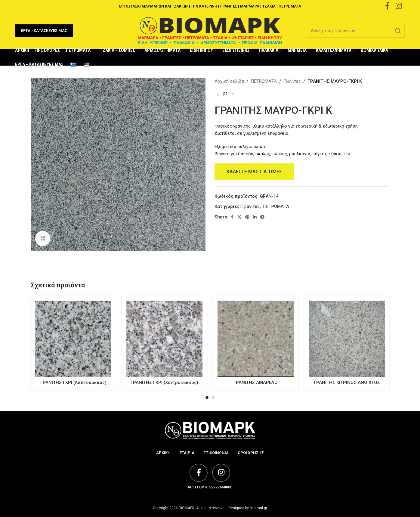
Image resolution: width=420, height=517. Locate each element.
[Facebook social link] (232, 217)
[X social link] (239, 217)
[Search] (355, 31)
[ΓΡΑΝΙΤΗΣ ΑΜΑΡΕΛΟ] (256, 339)
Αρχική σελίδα (229, 81)
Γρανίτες (292, 81)
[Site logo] (210, 30)
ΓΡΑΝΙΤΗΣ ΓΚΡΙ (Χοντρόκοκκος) (164, 382)
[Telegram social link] (262, 217)
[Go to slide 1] (207, 398)
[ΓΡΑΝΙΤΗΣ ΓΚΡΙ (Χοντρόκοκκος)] (164, 339)
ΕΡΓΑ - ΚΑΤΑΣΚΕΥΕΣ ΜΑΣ (44, 31)
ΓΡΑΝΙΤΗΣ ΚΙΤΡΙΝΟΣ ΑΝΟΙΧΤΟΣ (347, 382)
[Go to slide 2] (213, 398)
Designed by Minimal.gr (248, 508)
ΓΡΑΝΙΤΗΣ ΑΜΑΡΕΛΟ (256, 382)
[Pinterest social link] (247, 217)
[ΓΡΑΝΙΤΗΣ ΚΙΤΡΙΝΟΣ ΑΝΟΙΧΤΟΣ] (347, 339)
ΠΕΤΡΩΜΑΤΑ (264, 81)
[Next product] (233, 94)
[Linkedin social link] (255, 217)
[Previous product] (218, 94)
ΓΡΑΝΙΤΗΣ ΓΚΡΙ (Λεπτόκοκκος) (73, 382)
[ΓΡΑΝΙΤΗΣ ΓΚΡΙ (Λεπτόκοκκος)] (73, 339)
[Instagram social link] (221, 473)
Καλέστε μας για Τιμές (254, 172)
